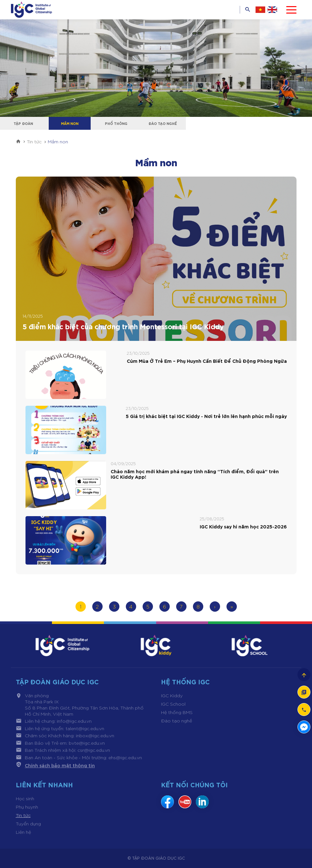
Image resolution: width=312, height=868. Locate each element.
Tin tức (23, 815)
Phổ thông (116, 123)
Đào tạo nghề (163, 123)
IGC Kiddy (172, 695)
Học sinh (25, 798)
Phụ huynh (27, 807)
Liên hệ (23, 832)
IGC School (173, 704)
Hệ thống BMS (177, 712)
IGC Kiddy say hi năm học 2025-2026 (243, 527)
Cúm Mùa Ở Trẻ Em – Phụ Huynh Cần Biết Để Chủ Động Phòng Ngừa (207, 361)
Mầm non (70, 123)
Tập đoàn (23, 123)
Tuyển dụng (28, 823)
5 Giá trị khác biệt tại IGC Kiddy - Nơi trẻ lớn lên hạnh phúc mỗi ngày (206, 416)
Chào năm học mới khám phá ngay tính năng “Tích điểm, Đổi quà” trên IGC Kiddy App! (195, 474)
